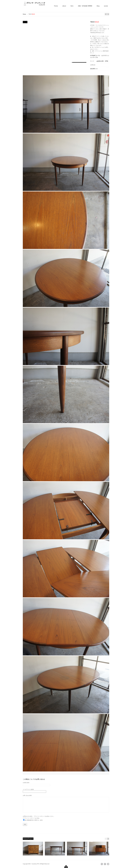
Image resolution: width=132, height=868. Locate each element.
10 (83, 62)
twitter (108, 864)
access (106, 6)
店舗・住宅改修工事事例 (85, 6)
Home (56, 6)
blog (98, 6)
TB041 (106, 14)
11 (84, 62)
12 (86, 62)
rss (102, 864)
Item (72, 6)
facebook (105, 864)
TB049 (108, 14)
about (64, 6)
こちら (38, 818)
